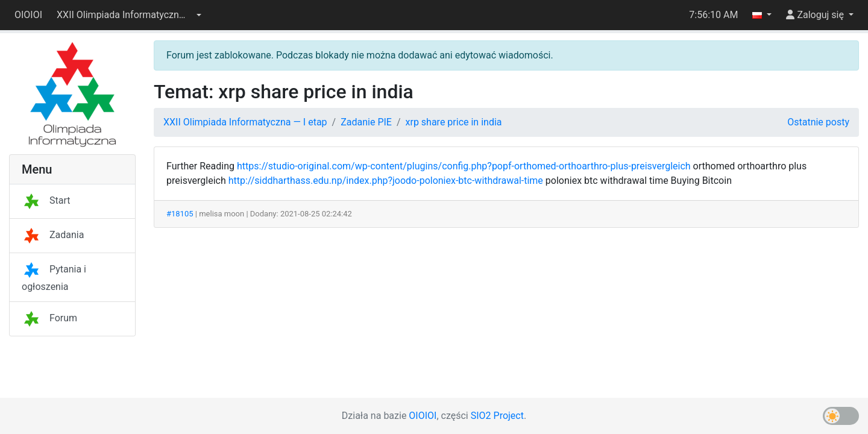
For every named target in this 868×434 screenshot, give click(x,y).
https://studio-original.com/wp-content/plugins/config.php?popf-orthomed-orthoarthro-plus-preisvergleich (464, 166)
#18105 (180, 214)
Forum (49, 318)
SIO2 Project (497, 416)
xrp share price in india (454, 122)
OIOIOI (28, 15)
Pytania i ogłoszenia (54, 278)
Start (46, 200)
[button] (129, 15)
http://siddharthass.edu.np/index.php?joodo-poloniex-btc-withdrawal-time (386, 181)
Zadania (53, 235)
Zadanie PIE (366, 122)
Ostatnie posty (818, 122)
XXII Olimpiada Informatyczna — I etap (245, 122)
